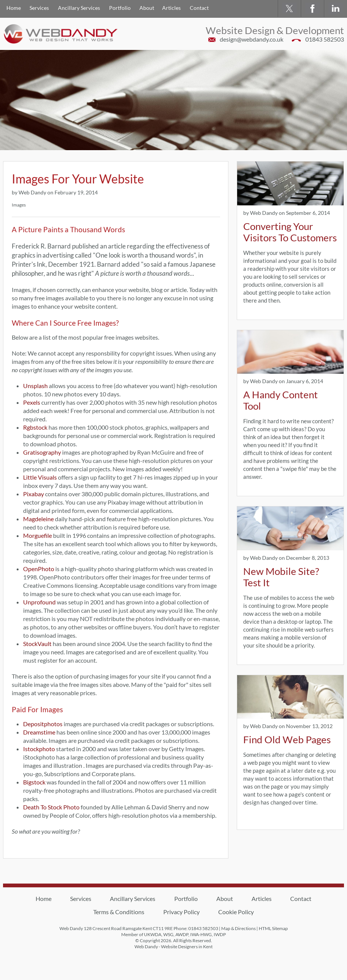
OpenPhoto (39, 569)
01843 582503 (325, 39)
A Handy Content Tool (281, 400)
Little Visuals (40, 477)
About (147, 8)
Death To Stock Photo (51, 807)
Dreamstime (39, 732)
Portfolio (120, 8)
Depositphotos (43, 724)
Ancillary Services (79, 8)
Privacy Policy (181, 912)
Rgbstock (35, 427)
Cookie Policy (236, 912)
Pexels (32, 402)
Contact (199, 8)
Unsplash (35, 386)
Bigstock (34, 782)
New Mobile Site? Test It (281, 577)
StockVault (37, 644)
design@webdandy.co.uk (252, 39)
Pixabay (34, 494)
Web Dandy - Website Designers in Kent (173, 947)
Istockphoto (39, 749)
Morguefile (38, 535)
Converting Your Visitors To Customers (290, 232)
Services (39, 8)
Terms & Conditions (119, 912)
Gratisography (42, 452)
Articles (171, 8)
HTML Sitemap (273, 928)
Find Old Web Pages (287, 739)
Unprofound (39, 602)
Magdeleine (38, 519)
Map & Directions (238, 928)
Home (14, 8)
